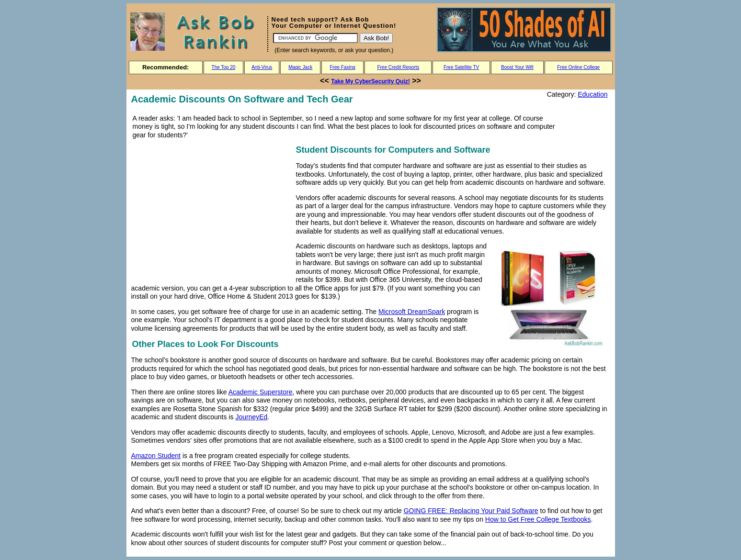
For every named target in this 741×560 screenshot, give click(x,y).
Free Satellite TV (461, 67)
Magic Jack (300, 67)
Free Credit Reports (398, 67)
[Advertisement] (212, 210)
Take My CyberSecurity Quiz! (370, 81)
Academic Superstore (261, 392)
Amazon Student (156, 456)
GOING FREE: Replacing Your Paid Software (471, 511)
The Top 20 (224, 67)
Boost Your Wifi (517, 67)
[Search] (315, 38)
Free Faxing (342, 67)
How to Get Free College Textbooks (538, 519)
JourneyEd (251, 417)
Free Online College (578, 67)
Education (593, 94)
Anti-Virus (262, 67)
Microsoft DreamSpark (412, 312)
